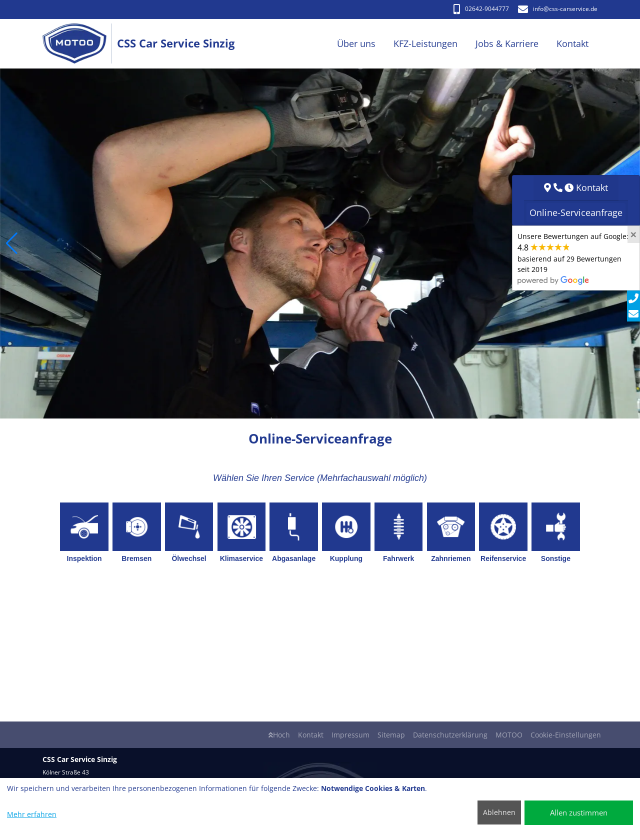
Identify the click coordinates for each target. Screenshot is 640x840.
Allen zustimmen (579, 812)
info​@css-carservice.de (558, 9)
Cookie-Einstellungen (566, 735)
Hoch (279, 735)
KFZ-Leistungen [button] (425, 43)
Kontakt (311, 735)
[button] (12, 243)
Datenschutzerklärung (450, 735)
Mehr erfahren (32, 814)
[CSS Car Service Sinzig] (80, 44)
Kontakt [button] (572, 43)
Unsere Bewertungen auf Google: (573, 258)
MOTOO (509, 735)
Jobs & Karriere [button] (507, 43)
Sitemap (391, 735)
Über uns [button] (356, 43)
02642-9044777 (481, 9)
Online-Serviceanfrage (576, 212)
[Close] (633, 234)
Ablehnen (499, 812)
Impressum (350, 735)
